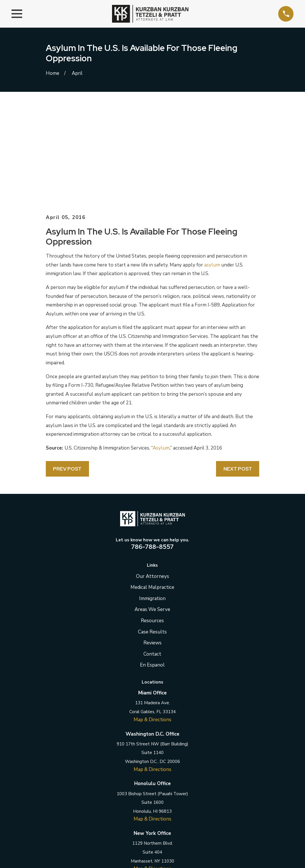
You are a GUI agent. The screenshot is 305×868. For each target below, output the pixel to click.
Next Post (238, 371)
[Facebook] (124, 799)
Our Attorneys (152, 478)
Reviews (152, 545)
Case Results (152, 534)
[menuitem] (54, 865)
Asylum (161, 350)
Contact (152, 556)
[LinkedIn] (153, 799)
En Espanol (152, 567)
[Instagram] (167, 799)
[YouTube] (181, 799)
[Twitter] (138, 799)
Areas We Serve (152, 512)
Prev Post (67, 371)
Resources (152, 523)
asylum (212, 167)
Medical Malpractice (152, 489)
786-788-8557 (152, 449)
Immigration (152, 501)
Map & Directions (152, 622)
